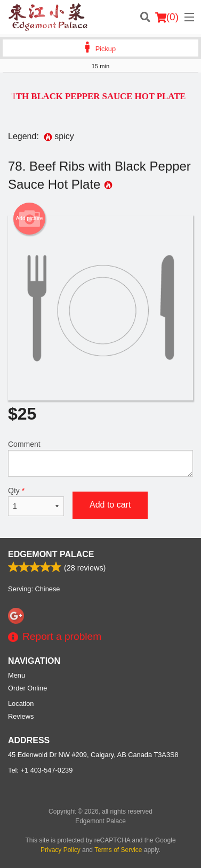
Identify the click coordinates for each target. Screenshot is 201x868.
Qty (36, 501)
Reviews (21, 716)
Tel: (40, 770)
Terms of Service (118, 850)
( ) (167, 17)
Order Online (27, 688)
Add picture (30, 219)
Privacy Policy (61, 850)
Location (21, 704)
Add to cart (110, 505)
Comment (100, 458)
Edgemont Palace (51, 554)
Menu (17, 675)
